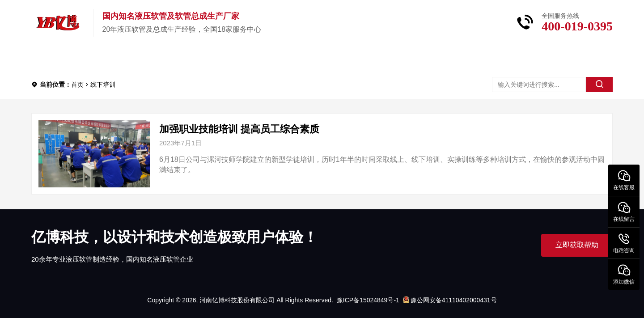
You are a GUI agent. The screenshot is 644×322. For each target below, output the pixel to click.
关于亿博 (178, 58)
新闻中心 (242, 58)
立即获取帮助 (577, 245)
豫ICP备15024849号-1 (368, 300)
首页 (56, 58)
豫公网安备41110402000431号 (450, 300)
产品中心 (114, 58)
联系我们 (371, 58)
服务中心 (307, 58)
